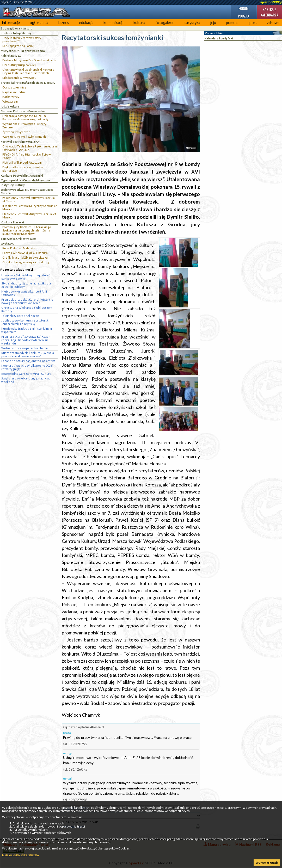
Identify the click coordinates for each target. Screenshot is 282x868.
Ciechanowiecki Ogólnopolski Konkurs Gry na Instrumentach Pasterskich (28, 71)
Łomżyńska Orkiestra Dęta (19, 239)
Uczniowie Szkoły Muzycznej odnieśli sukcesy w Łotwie (26, 277)
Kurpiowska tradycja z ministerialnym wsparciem (27, 330)
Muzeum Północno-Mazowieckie (23, 111)
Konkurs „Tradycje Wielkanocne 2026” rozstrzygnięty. (27, 367)
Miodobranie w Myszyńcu (19, 78)
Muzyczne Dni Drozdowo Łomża (23, 51)
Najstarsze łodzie (14, 92)
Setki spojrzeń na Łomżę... (19, 46)
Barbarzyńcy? (11, 97)
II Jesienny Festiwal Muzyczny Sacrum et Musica (30, 207)
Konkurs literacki (12, 222)
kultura (139, 23)
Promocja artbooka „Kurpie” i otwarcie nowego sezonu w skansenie (27, 301)
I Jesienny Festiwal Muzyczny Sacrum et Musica (29, 216)
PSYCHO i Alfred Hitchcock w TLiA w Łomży (26, 156)
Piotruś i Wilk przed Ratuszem (22, 162)
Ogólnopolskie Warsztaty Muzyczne (26, 180)
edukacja (86, 23)
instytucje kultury (13, 185)
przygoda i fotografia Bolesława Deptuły (28, 83)
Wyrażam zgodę (267, 863)
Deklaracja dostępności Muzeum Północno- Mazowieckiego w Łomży (25, 117)
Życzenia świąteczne (16, 132)
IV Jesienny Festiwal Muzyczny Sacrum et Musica (29, 199)
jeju (213, 23)
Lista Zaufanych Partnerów (21, 855)
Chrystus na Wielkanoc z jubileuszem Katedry (27, 309)
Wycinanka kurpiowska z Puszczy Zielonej (24, 126)
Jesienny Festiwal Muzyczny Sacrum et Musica (27, 191)
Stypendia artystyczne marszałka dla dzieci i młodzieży (26, 285)
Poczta (244, 16)
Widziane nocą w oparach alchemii (24, 348)
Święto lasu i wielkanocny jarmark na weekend (26, 380)
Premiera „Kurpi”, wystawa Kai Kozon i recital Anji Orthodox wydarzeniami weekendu (26, 340)
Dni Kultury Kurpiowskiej (19, 65)
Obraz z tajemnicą (14, 87)
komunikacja (114, 23)
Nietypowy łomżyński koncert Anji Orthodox (24, 293)
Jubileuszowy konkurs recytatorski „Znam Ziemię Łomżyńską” (25, 322)
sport (252, 23)
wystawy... (7, 243)
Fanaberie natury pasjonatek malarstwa (28, 361)
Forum (243, 8)
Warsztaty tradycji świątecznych (24, 137)
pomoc (232, 23)
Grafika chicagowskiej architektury (26, 262)
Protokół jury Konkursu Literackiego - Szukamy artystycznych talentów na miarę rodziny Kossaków (27, 230)
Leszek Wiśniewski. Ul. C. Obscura (25, 253)
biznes (64, 23)
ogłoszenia (39, 23)
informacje (11, 23)
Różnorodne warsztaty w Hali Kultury (26, 374)
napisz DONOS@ (270, 2)
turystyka (192, 23)
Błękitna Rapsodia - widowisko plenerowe (22, 169)
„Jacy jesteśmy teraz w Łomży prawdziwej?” (22, 39)
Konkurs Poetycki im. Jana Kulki (22, 176)
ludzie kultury (10, 106)
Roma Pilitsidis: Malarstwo (20, 248)
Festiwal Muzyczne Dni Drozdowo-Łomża (29, 60)
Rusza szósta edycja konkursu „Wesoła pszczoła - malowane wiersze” (28, 354)
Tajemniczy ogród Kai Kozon (20, 316)
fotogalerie (165, 23)
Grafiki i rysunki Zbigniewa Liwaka (25, 257)
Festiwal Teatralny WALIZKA (20, 142)
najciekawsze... (11, 55)
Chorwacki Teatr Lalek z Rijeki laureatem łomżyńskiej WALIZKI (30, 148)
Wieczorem (10, 101)
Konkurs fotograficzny (16, 33)
